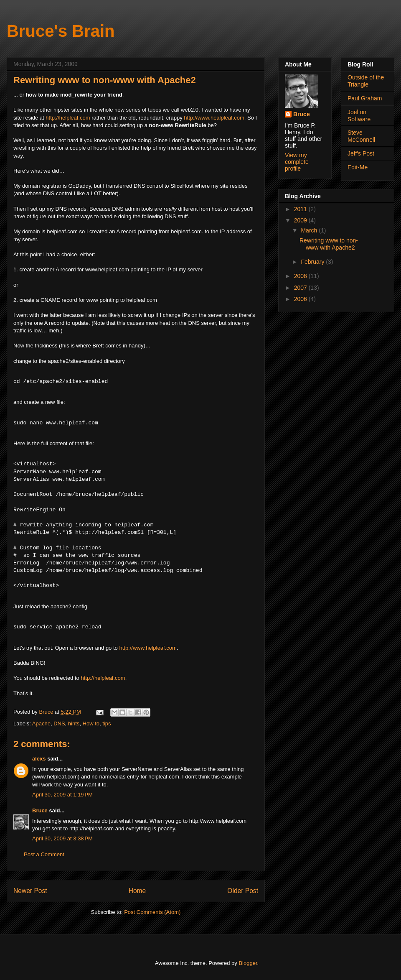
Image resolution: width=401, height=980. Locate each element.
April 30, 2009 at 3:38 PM (62, 838)
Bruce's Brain (61, 31)
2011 (301, 209)
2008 (301, 276)
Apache (41, 724)
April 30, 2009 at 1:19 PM (62, 795)
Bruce (40, 810)
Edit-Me (358, 167)
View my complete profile (297, 162)
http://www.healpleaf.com (214, 118)
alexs (39, 759)
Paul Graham (365, 98)
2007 (301, 288)
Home (137, 891)
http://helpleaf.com (68, 118)
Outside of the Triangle (366, 81)
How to (91, 724)
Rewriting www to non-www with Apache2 (329, 244)
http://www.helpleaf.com (148, 648)
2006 (301, 299)
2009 (301, 220)
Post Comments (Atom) (152, 912)
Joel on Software (359, 116)
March (310, 230)
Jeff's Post (361, 153)
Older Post (243, 891)
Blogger (248, 963)
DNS (59, 724)
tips (107, 724)
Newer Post (30, 891)
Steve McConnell (361, 136)
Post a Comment (44, 854)
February (313, 262)
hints (74, 724)
